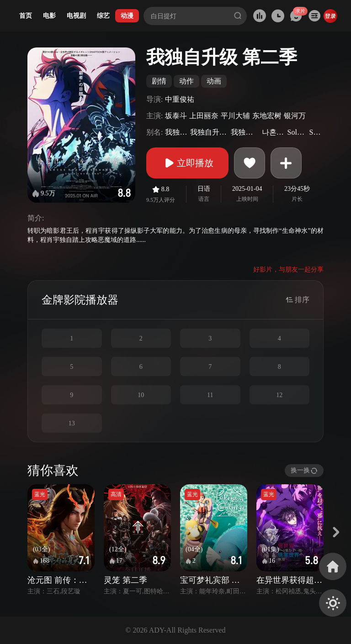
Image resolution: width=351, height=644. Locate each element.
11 (210, 395)
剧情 (159, 81)
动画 (214, 81)
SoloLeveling (315, 132)
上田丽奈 (204, 116)
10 (141, 395)
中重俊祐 (180, 99)
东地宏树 (267, 116)
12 (279, 395)
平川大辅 (235, 116)
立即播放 (187, 163)
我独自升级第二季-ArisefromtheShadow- (210, 132)
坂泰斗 (176, 116)
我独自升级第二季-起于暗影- (245, 132)
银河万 (295, 116)
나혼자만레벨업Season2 (274, 132)
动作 (186, 81)
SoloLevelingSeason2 (297, 132)
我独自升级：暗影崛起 (176, 132)
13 (72, 423)
